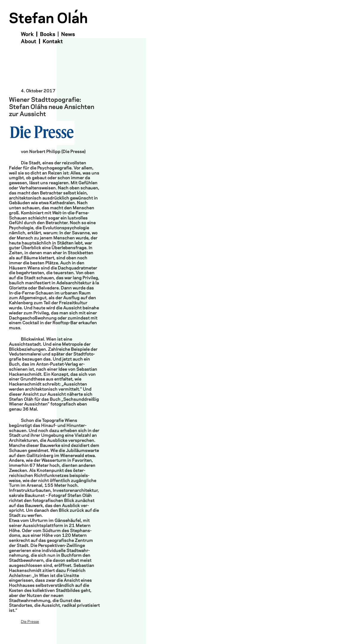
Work (27, 34)
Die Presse (30, 622)
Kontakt (53, 42)
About (29, 42)
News (68, 34)
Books (48, 34)
